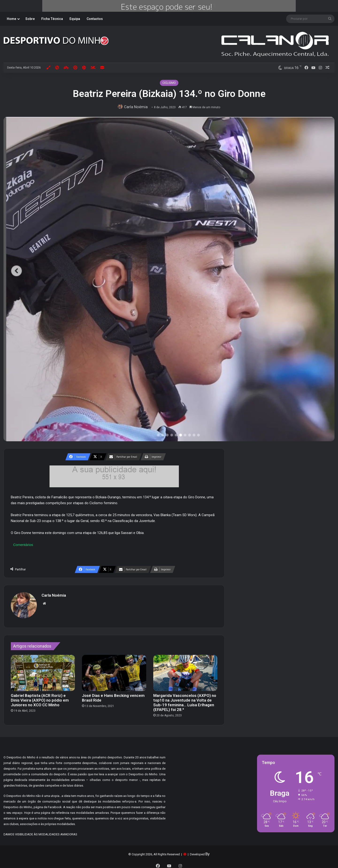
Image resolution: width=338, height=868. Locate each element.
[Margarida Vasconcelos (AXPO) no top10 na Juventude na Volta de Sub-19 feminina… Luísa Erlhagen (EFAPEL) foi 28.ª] (185, 671)
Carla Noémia (137, 107)
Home (12, 19)
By (207, 852)
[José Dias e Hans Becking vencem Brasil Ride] (114, 671)
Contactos (95, 19)
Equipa (75, 19)
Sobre (30, 19)
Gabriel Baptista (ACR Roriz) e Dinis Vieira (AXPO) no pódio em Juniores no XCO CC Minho (40, 698)
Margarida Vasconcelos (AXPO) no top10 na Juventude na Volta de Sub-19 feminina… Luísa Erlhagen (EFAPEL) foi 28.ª (185, 700)
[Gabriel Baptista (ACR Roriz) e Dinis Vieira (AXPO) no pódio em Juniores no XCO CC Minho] (43, 671)
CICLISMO (169, 83)
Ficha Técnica (52, 19)
